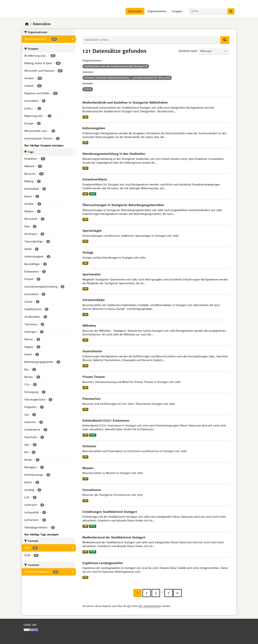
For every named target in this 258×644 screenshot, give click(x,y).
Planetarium (91, 399)
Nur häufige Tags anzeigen (41, 535)
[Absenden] (231, 11)
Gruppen (177, 11)
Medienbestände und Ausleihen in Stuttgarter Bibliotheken (125, 102)
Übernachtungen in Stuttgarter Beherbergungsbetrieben (123, 205)
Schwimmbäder (94, 300)
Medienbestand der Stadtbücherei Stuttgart (114, 537)
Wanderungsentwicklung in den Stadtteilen (114, 154)
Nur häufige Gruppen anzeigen (44, 146)
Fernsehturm (92, 490)
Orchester (89, 446)
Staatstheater (92, 351)
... (162, 591)
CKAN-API (30, 625)
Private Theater (94, 377)
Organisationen (157, 11)
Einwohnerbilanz (95, 179)
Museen (88, 468)
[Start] (27, 24)
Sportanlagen (92, 231)
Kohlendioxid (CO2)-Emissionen (106, 421)
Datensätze (135, 11)
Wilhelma (89, 326)
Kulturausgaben (94, 128)
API (129, 606)
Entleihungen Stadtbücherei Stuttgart (110, 512)
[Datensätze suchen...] (208, 11)
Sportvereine (92, 274)
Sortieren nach (188, 51)
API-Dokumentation (150, 606)
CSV (85, 117)
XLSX (93, 194)
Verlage (88, 252)
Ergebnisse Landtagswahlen (103, 563)
